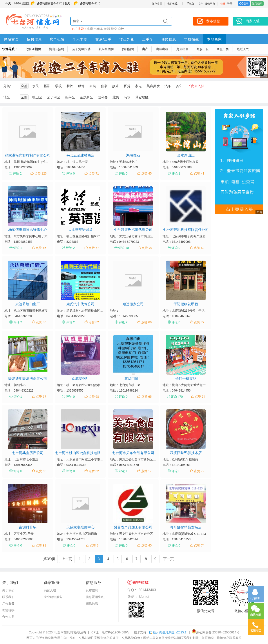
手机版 (188, 4)
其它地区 (142, 97)
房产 (145, 49)
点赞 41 (199, 173)
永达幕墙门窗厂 (28, 304)
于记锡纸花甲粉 (186, 304)
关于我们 (8, 590)
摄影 (47, 86)
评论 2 (17, 173)
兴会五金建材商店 (80, 155)
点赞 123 (41, 173)
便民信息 (169, 39)
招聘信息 (34, 39)
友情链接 (8, 610)
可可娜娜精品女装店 (186, 527)
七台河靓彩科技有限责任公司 (186, 230)
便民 (36, 86)
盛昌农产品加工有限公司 (133, 527)
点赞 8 (94, 545)
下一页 (168, 559)
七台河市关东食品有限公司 (133, 453)
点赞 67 (41, 397)
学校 (58, 86)
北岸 (90, 29)
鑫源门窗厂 (133, 378)
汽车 (168, 86)
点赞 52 (94, 471)
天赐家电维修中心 (80, 527)
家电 (138, 86)
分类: (7, 86)
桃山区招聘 (56, 49)
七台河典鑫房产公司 (28, 453)
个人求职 (80, 39)
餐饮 (70, 86)
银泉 (114, 29)
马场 (127, 97)
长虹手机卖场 (186, 378)
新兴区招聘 (106, 49)
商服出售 (223, 49)
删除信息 (92, 604)
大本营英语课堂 (80, 230)
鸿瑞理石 (133, 155)
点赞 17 (146, 471)
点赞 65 (146, 397)
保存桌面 (157, 4)
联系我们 (8, 597)
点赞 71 (94, 173)
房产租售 (57, 39)
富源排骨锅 (28, 527)
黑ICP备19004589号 (116, 632)
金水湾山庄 (186, 155)
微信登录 (257, 4)
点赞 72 (199, 471)
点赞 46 (41, 248)
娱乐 (116, 86)
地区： (8, 97)
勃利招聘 (128, 49)
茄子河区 (54, 97)
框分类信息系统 (168, 632)
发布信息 (92, 590)
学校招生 (192, 39)
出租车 (98, 29)
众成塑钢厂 (80, 378)
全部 (24, 86)
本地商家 (214, 39)
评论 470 (177, 397)
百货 (127, 86)
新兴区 (70, 97)
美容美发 (153, 86)
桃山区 (37, 97)
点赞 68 (94, 397)
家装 (93, 86)
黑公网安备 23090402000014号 (216, 632)
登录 (230, 4)
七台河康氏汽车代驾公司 (133, 230)
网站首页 (11, 39)
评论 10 (124, 248)
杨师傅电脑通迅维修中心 (28, 230)
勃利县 (103, 97)
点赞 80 (41, 322)
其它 (179, 86)
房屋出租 (162, 49)
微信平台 (210, 4)
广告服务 (8, 604)
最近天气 (243, 49)
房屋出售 (182, 49)
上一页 (67, 559)
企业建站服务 (53, 597)
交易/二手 (103, 39)
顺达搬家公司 (133, 304)
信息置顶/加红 (95, 597)
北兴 (116, 97)
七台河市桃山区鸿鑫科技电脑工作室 (83, 453)
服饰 (81, 86)
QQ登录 (244, 4)
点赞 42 (199, 248)
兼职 (107, 29)
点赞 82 (94, 322)
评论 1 (176, 173)
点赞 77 (94, 248)
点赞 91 (41, 545)
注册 (222, 4)
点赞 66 (146, 322)
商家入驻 (198, 86)
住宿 (104, 86)
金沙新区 (86, 97)
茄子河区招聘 (81, 49)
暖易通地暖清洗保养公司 (28, 378)
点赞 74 (200, 397)
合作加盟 (8, 617)
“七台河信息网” (64, 632)
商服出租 (203, 49)
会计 (121, 29)
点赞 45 (146, 173)
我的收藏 (172, 4)
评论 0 (71, 173)
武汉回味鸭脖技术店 (186, 453)
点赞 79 (147, 248)
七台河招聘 (33, 49)
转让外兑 (127, 39)
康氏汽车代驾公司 (80, 304)
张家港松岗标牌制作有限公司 (28, 155)
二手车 (148, 39)
